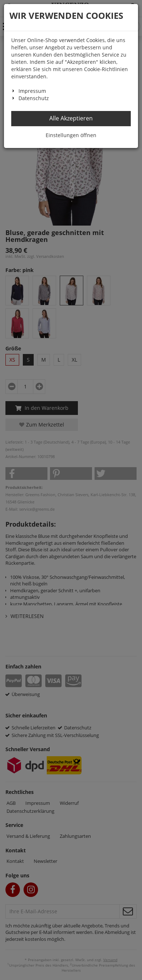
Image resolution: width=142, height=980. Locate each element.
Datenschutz (34, 98)
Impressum (32, 91)
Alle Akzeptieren (71, 118)
